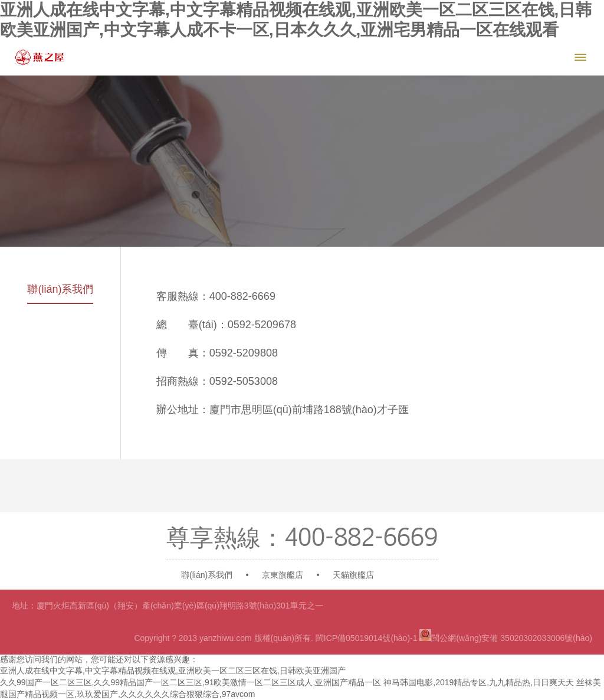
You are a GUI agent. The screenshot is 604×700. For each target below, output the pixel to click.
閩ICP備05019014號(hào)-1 (367, 638)
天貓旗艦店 (353, 575)
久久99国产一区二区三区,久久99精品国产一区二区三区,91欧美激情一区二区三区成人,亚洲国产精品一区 (191, 682)
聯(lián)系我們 (60, 289)
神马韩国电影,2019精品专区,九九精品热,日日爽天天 (479, 682)
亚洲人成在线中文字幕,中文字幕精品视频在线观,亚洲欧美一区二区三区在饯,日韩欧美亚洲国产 (173, 670)
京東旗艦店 (283, 575)
